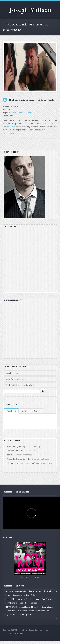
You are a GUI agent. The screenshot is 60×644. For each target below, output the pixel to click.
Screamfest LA (51, 124)
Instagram (36, 411)
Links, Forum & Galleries (16, 379)
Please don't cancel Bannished (19, 459)
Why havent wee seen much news (20, 463)
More (55, 618)
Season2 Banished (14, 451)
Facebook (11, 411)
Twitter (24, 411)
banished (11, 455)
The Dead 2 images (25, 113)
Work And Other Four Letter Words (20, 385)
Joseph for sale (12, 373)
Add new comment (11, 133)
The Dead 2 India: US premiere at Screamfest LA (32, 100)
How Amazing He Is (15, 447)
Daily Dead (11, 127)
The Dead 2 (13, 113)
